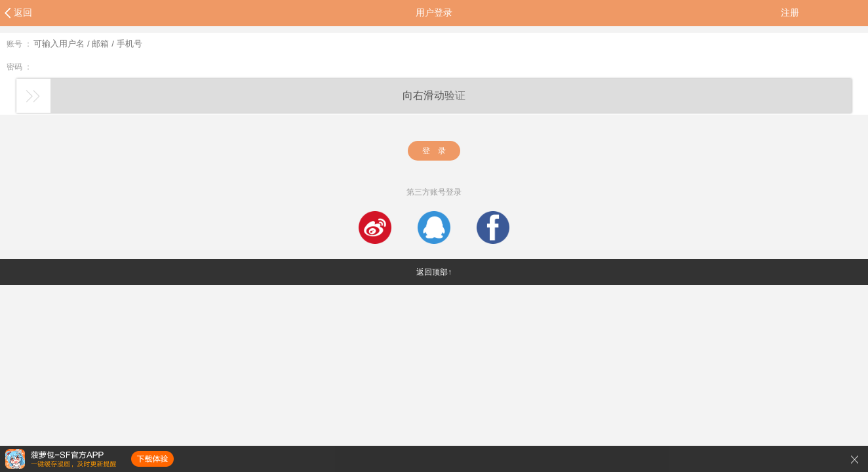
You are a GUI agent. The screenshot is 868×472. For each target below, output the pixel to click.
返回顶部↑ (434, 272)
